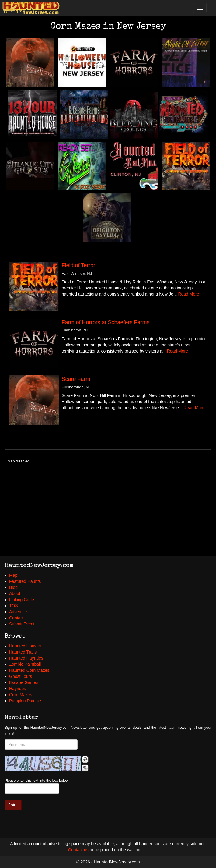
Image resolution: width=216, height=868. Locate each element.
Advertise (18, 612)
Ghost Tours (21, 676)
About (15, 593)
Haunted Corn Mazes (29, 670)
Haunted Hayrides (26, 658)
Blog (13, 587)
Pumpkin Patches (26, 701)
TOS (14, 606)
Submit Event (22, 624)
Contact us (78, 850)
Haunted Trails (23, 652)
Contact (16, 618)
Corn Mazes (21, 695)
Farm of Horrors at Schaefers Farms (106, 322)
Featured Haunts (25, 581)
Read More (188, 294)
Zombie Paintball (25, 664)
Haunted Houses (25, 646)
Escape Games (24, 682)
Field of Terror (79, 265)
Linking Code (22, 600)
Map (13, 575)
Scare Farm (76, 379)
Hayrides (17, 689)
